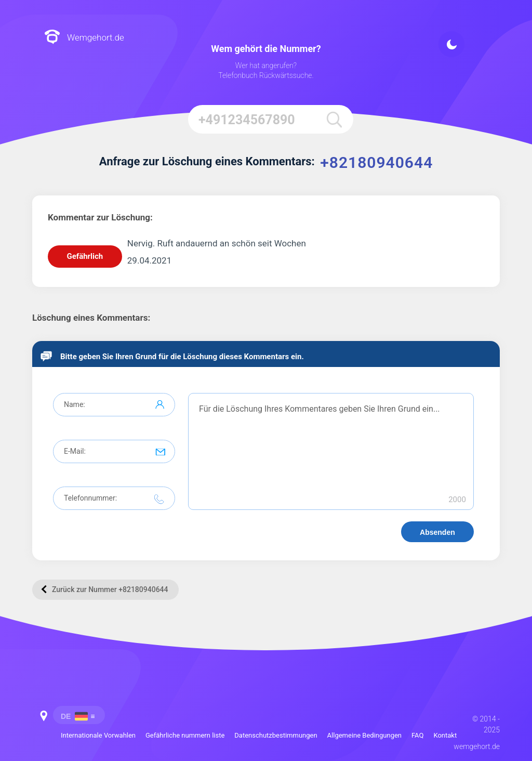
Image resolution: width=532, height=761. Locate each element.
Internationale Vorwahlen (98, 735)
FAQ (417, 735)
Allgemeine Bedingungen (364, 735)
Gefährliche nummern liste (185, 735)
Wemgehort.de (84, 38)
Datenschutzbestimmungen (276, 735)
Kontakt (445, 735)
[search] (334, 119)
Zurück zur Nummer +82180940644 (105, 589)
